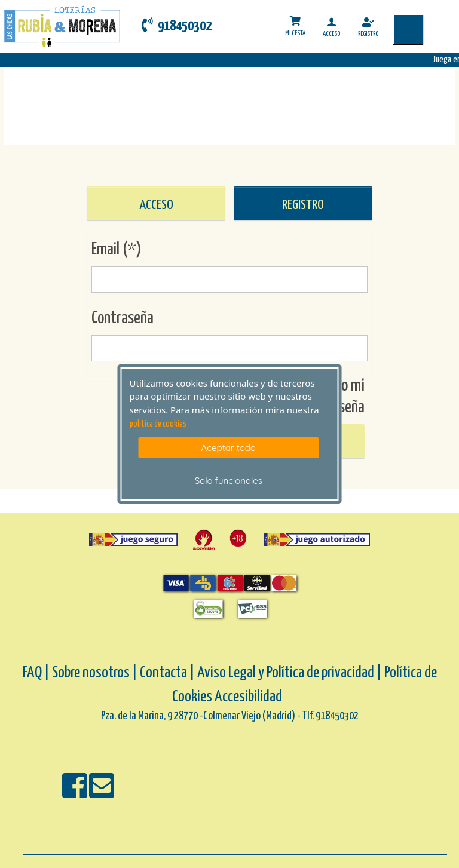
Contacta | (167, 673)
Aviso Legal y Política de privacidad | (291, 673)
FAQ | (37, 673)
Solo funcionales (229, 481)
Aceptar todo (229, 448)
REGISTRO (303, 205)
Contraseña (123, 318)
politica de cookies (158, 424)
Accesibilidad (248, 697)
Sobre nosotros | (95, 673)
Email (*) (117, 250)
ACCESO (156, 205)
